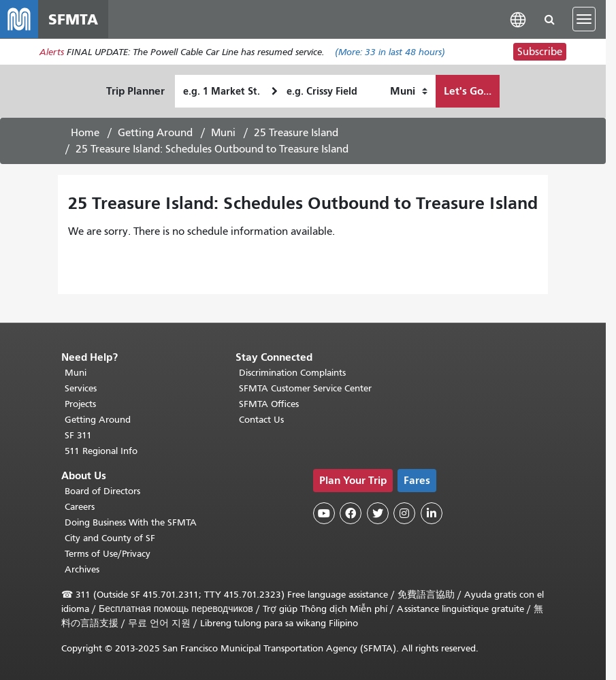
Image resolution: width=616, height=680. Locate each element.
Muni (223, 133)
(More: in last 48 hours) (390, 52)
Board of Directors (102, 491)
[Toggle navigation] (584, 19)
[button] (518, 19)
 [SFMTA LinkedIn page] (432, 513)
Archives (82, 569)
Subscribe (540, 52)
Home (85, 133)
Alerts (52, 52)
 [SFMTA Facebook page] (351, 513)
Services (81, 388)
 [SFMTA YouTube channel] (324, 513)
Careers (80, 507)
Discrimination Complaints (292, 373)
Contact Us (261, 420)
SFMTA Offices (269, 404)
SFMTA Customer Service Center (305, 388)
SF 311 (78, 435)
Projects (80, 404)
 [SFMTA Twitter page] (378, 513)
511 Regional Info (101, 451)
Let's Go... (468, 91)
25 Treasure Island (296, 133)
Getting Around (155, 133)
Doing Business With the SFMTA (131, 522)
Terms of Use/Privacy (108, 554)
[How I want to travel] (409, 91)
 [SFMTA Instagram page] (404, 513)
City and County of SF (110, 538)
